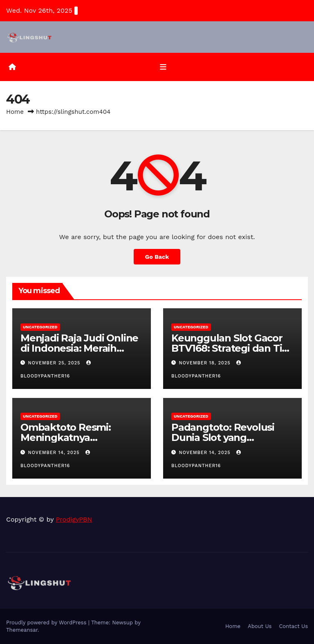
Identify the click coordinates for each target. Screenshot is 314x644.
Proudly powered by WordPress (47, 623)
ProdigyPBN (74, 519)
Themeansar (22, 630)
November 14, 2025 (55, 453)
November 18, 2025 (206, 363)
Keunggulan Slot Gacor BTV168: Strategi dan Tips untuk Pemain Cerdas (232, 348)
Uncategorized (40, 327)
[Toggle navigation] (163, 67)
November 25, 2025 (55, 363)
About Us (260, 626)
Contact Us (293, 626)
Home (15, 112)
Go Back (157, 257)
